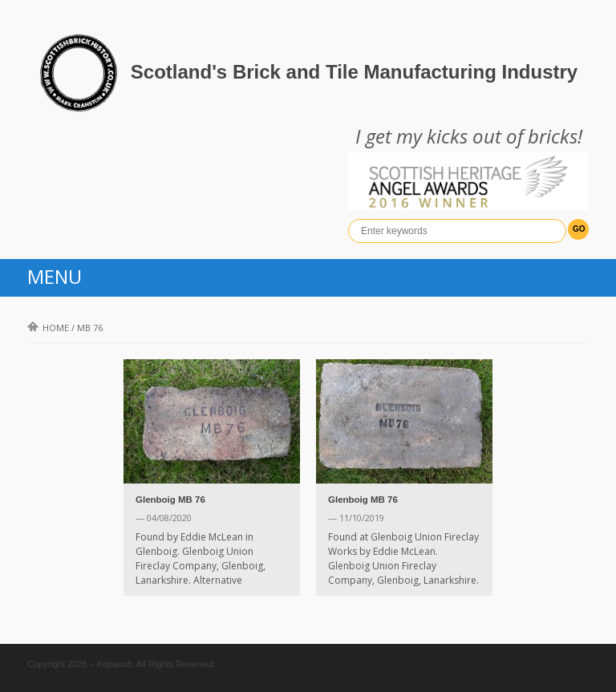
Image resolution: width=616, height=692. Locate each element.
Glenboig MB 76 (170, 500)
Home (48, 328)
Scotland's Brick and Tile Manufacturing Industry (354, 72)
